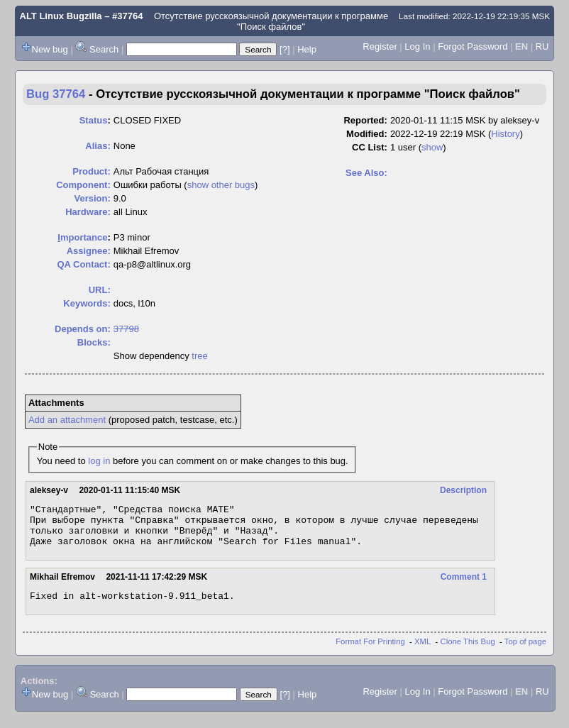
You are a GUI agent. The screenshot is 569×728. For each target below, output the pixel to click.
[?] (284, 49)
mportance (82, 237)
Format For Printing (370, 652)
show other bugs (221, 185)
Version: (92, 198)
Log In (417, 46)
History (505, 134)
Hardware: (88, 212)
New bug (50, 49)
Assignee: (89, 251)
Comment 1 (464, 585)
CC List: (370, 147)
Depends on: (83, 329)
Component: (83, 185)
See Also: (366, 173)
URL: (100, 290)
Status (94, 120)
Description (463, 490)
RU (542, 46)
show (432, 147)
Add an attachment (67, 420)
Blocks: (94, 342)
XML (422, 652)
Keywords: (87, 303)
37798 (126, 329)
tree (199, 356)
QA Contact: (83, 264)
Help (307, 49)
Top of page (525, 652)
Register (380, 46)
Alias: (98, 146)
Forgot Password (473, 46)
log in (99, 461)
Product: (91, 171)
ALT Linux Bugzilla (61, 16)
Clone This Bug (468, 652)
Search (104, 49)
